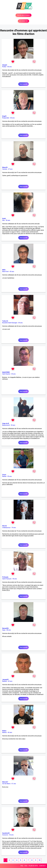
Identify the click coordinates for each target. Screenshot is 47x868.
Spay (4, 630)
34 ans (13, 374)
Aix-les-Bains (6, 784)
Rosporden (6, 118)
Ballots (4, 732)
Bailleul (5, 681)
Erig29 (4, 116)
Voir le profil (23, 84)
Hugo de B (6, 423)
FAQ (22, 866)
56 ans (8, 220)
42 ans (11, 835)
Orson (4, 475)
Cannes (5, 169)
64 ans (20, 323)
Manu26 (5, 167)
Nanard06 (5, 628)
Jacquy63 (5, 679)
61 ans (14, 784)
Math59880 (6, 372)
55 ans (10, 476)
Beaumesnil (6, 425)
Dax (3, 220)
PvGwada (5, 577)
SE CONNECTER (23, 21)
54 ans (13, 425)
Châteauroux (6, 528)
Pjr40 (4, 219)
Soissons (5, 835)
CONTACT (42, 866)
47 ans (10, 169)
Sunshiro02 (6, 833)
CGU (26, 866)
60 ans (12, 118)
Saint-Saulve (6, 374)
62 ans (10, 681)
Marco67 (5, 782)
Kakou (4, 731)
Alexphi (5, 65)
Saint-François (7, 579)
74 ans (14, 528)
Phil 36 (4, 526)
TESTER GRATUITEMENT (24, 15)
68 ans (9, 630)
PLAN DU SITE (33, 866)
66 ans (10, 67)
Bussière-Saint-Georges (10, 323)
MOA (4, 270)
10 (39, 860)
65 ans (12, 272)
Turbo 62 (5, 321)
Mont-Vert (5, 272)
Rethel (4, 476)
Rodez (4, 67)
